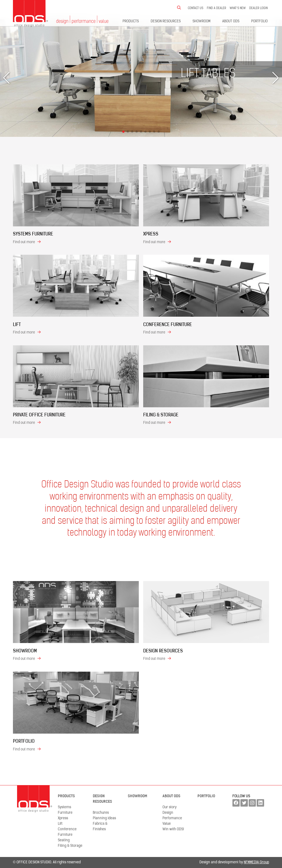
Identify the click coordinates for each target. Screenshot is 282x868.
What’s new (238, 8)
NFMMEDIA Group (256, 862)
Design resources (166, 21)
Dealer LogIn (258, 8)
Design (168, 813)
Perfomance (172, 818)
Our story (170, 807)
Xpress (63, 818)
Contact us (196, 8)
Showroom (201, 21)
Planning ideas (104, 818)
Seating (64, 840)
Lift (60, 824)
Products (131, 21)
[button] (123, 132)
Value (167, 824)
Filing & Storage (70, 846)
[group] (141, 78)
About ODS (231, 21)
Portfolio (259, 21)
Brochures (101, 813)
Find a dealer (216, 8)
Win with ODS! (173, 829)
